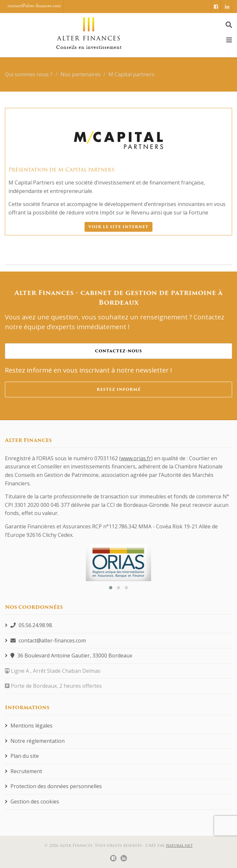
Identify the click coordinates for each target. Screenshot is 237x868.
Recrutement (24, 771)
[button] (111, 588)
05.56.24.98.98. (29, 625)
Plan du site (22, 756)
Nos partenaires (80, 74)
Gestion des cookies (32, 802)
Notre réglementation (35, 741)
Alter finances (89, 30)
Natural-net (179, 845)
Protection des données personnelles (53, 786)
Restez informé (119, 389)
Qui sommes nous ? (29, 74)
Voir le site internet (119, 227)
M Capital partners (131, 74)
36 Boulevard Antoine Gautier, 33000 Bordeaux (69, 655)
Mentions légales (29, 726)
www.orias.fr (136, 458)
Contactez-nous (119, 351)
